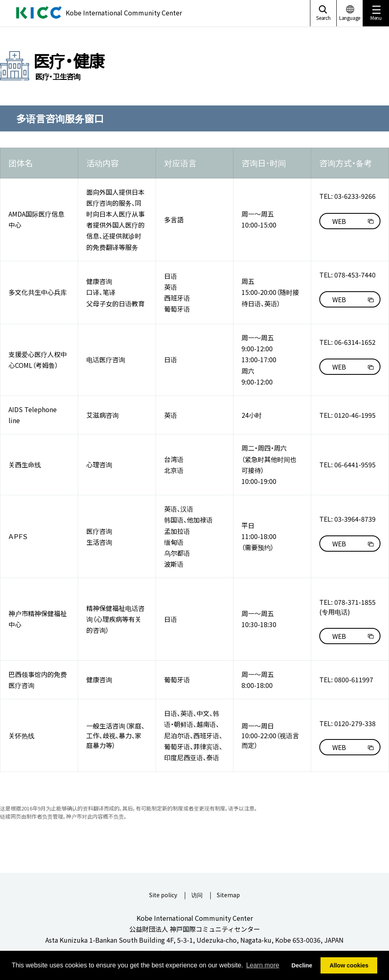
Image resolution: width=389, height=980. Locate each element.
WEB (339, 221)
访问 (197, 895)
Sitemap (228, 895)
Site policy (163, 895)
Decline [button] (302, 965)
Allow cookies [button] (349, 965)
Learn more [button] (263, 965)
